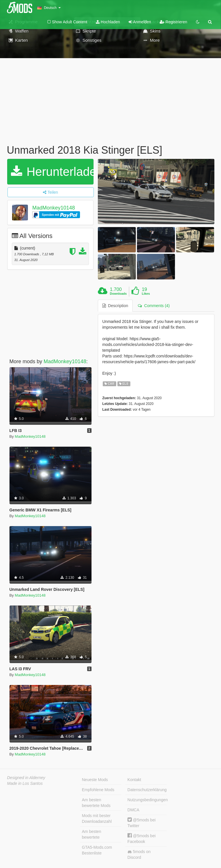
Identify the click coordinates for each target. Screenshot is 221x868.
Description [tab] (115, 306)
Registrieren (173, 22)
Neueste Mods (95, 780)
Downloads (118, 294)
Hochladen (108, 22)
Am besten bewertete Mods (96, 803)
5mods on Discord (139, 854)
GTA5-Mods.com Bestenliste (97, 850)
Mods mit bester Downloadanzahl (97, 818)
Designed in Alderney (26, 778)
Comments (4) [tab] (154, 306)
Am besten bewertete (92, 834)
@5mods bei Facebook (142, 839)
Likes (146, 294)
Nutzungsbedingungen (147, 800)
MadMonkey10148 (54, 208)
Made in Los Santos (25, 783)
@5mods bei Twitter (142, 823)
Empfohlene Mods (98, 790)
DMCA (133, 810)
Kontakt (134, 780)
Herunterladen (52, 172)
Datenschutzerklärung (147, 790)
